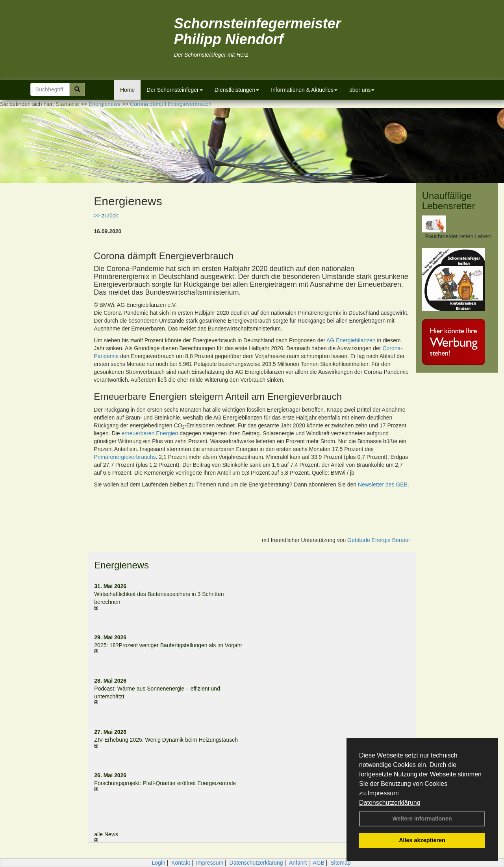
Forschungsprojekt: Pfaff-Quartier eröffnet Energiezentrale (165, 783)
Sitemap (340, 863)
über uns (362, 90)
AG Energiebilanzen (351, 340)
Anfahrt (298, 863)
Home (127, 90)
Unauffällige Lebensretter (449, 201)
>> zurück (106, 215)
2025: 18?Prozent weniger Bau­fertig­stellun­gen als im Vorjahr (168, 645)
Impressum (383, 793)
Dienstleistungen (237, 90)
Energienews (121, 565)
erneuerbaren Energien (150, 433)
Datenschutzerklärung (390, 803)
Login (158, 863)
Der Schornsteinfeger (174, 90)
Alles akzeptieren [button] (422, 840)
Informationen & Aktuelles (304, 90)
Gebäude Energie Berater (379, 540)
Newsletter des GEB (383, 485)
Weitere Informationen (422, 819)
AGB (319, 863)
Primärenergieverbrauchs (125, 457)
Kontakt (181, 863)
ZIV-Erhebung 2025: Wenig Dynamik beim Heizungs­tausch (166, 740)
